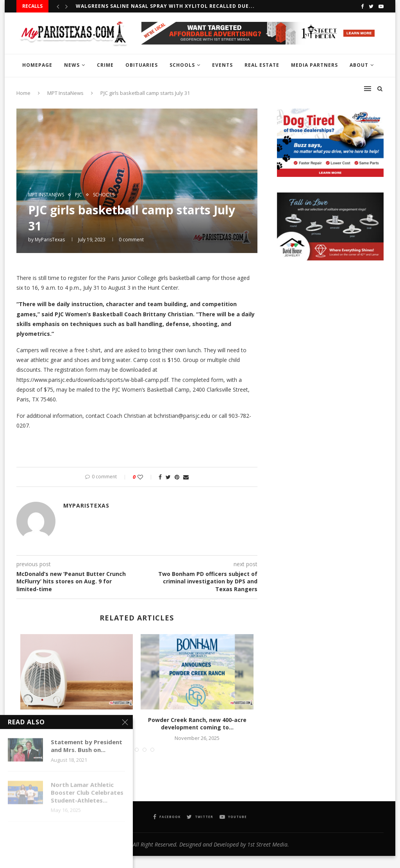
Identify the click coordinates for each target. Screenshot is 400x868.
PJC (79, 195)
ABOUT (359, 65)
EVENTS (222, 65)
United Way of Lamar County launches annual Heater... (77, 724)
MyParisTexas (50, 240)
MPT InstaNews (46, 195)
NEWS (72, 65)
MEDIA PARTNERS (314, 65)
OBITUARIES (142, 65)
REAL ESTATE (262, 65)
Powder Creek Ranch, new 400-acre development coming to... (197, 724)
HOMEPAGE (37, 65)
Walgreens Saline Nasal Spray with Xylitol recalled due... (165, 6)
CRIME (105, 65)
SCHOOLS (182, 65)
